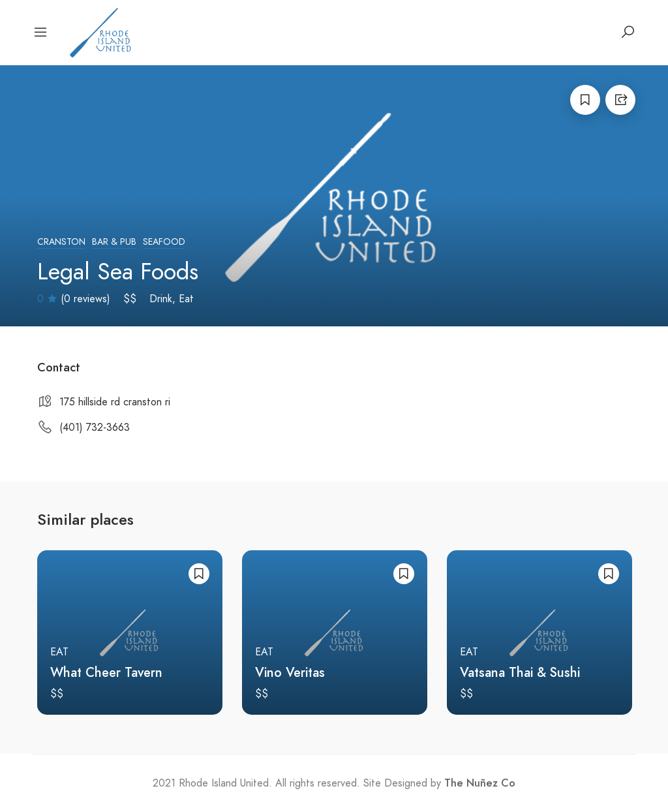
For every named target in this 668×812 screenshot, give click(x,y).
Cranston (61, 242)
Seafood (164, 242)
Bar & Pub (114, 242)
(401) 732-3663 (95, 428)
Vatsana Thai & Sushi (520, 672)
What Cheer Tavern (106, 672)
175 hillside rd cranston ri (115, 402)
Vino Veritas (290, 672)
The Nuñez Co (480, 783)
